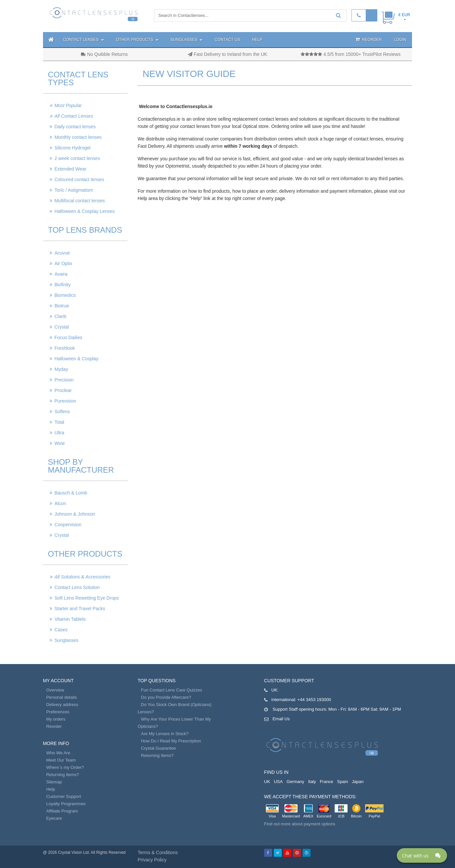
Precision (64, 380)
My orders (56, 719)
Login (400, 40)
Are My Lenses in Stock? (165, 734)
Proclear (63, 390)
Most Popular (68, 105)
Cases (61, 630)
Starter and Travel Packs (80, 609)
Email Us (281, 719)
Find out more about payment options (300, 824)
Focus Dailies (68, 337)
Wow (60, 443)
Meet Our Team (61, 760)
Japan (358, 782)
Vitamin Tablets (70, 619)
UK (267, 782)
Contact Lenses (84, 40)
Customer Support (64, 796)
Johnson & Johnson (75, 514)
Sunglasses (187, 40)
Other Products (137, 40)
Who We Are (58, 753)
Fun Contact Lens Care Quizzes (171, 690)
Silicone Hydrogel (73, 148)
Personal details (62, 697)
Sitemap (54, 782)
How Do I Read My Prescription (171, 741)
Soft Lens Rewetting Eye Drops (87, 598)
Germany (295, 782)
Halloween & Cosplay (77, 359)
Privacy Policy (152, 860)
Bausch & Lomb (71, 493)
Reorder (369, 39)
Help (257, 40)
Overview (55, 690)
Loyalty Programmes (66, 804)
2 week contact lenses (77, 158)
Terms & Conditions (158, 852)
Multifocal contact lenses (80, 201)
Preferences (58, 712)
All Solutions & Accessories (83, 577)
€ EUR (404, 15)
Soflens (62, 412)
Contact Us (227, 40)
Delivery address (62, 705)
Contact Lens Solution (77, 587)
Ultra (60, 433)
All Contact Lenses (74, 116)
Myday (61, 369)
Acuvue (62, 253)
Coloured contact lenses (79, 179)
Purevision (65, 401)
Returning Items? (63, 775)
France (326, 782)
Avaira (61, 274)
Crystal (62, 327)
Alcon (60, 503)
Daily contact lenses (75, 127)
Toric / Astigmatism (74, 190)
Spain (342, 782)
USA (278, 782)
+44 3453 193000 (314, 700)
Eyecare (54, 818)
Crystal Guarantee (158, 748)
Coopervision (68, 525)
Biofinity (63, 285)
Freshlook (65, 348)
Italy (312, 782)
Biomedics (65, 295)
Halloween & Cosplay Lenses (85, 211)
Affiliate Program (62, 811)
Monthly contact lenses (78, 137)
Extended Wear (70, 169)
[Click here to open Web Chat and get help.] (422, 855)
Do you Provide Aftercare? (166, 697)
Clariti (61, 316)
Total (60, 422)
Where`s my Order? (65, 767)
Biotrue (62, 306)
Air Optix (63, 263)
